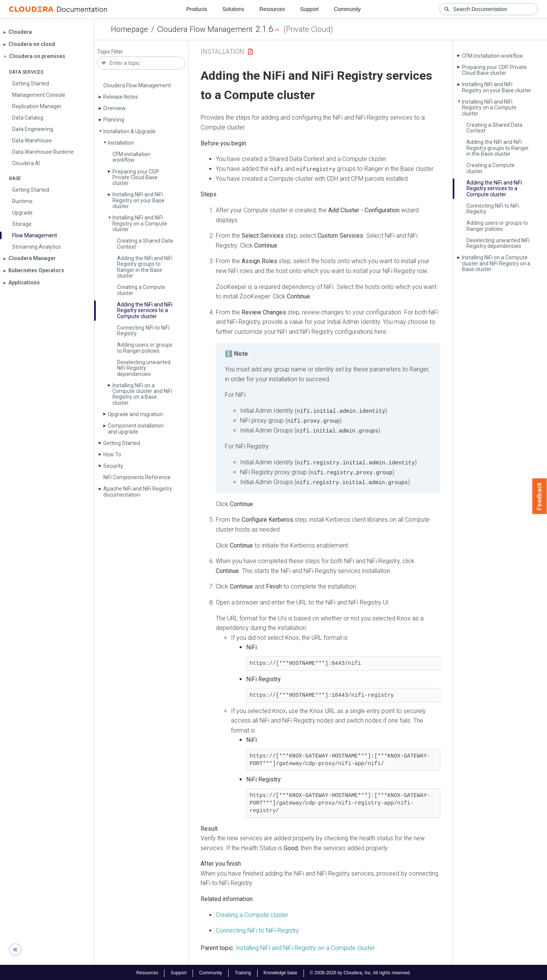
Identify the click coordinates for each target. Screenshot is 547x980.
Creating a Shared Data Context (145, 244)
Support (309, 9)
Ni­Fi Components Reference (137, 477)
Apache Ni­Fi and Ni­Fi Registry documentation (138, 492)
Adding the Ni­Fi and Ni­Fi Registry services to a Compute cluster (145, 310)
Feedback (540, 496)
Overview (115, 108)
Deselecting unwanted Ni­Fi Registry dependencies (144, 368)
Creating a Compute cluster (141, 290)
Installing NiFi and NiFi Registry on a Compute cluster (305, 947)
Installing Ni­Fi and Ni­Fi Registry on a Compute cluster (140, 223)
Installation (121, 143)
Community (347, 9)
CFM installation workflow (131, 157)
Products (197, 9)
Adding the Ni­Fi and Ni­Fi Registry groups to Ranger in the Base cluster (145, 267)
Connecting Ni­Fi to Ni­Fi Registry (143, 331)
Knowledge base (281, 972)
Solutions (233, 9)
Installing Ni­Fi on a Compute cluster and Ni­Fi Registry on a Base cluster (142, 394)
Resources (272, 9)
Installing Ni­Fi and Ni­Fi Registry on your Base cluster (138, 200)
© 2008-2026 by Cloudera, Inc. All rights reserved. (360, 972)
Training (243, 972)
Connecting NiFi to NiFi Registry (257, 929)
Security (113, 466)
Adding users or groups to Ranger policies (145, 348)
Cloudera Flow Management (205, 29)
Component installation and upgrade (136, 428)
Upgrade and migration (135, 414)
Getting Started (122, 443)
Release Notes (121, 97)
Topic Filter (110, 52)
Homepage (130, 29)
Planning (114, 120)
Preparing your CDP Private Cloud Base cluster (136, 178)
